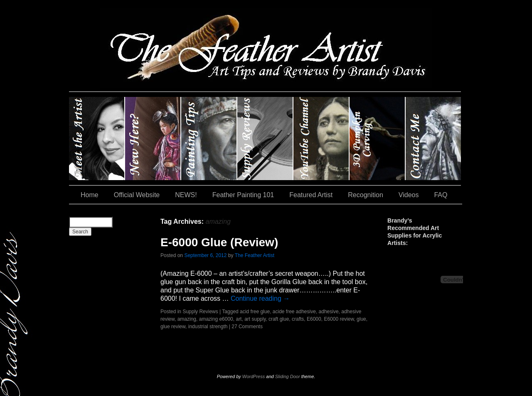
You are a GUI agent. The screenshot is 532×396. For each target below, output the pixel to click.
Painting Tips (209, 139)
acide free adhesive (294, 312)
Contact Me (433, 139)
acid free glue (255, 312)
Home (90, 195)
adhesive (329, 312)
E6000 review (339, 319)
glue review (173, 327)
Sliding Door (288, 376)
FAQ (441, 195)
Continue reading (260, 298)
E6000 (314, 319)
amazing (187, 319)
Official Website (137, 195)
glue (361, 319)
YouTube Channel (321, 139)
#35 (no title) (378, 139)
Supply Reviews (265, 139)
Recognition (366, 195)
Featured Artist (311, 195)
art (239, 319)
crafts (298, 319)
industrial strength (208, 327)
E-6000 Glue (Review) (219, 242)
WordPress (254, 376)
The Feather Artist (255, 255)
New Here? (153, 139)
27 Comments (247, 327)
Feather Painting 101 (243, 195)
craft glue (279, 319)
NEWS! (186, 195)
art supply (255, 319)
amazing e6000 (216, 319)
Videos (409, 195)
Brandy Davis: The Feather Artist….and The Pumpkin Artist (97, 139)
